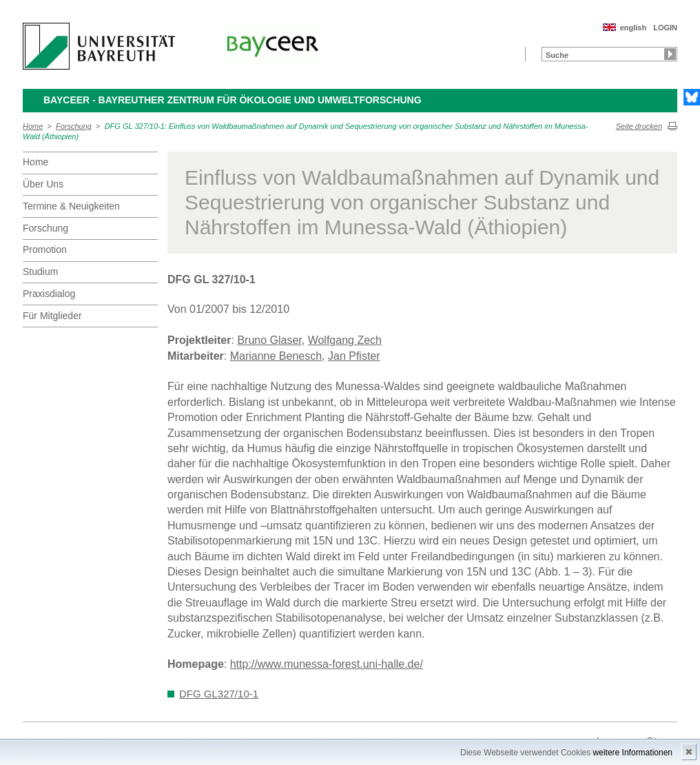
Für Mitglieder (52, 316)
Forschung (74, 126)
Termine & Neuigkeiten (71, 206)
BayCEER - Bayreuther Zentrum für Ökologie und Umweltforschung (233, 100)
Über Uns (43, 184)
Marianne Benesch (276, 356)
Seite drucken (639, 126)
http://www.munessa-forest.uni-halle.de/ (327, 664)
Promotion (45, 249)
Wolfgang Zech (345, 340)
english (634, 28)
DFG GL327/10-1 (219, 694)
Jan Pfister (354, 356)
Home (33, 126)
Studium (40, 272)
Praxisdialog (49, 294)
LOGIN (665, 28)
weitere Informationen (633, 753)
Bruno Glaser (269, 340)
